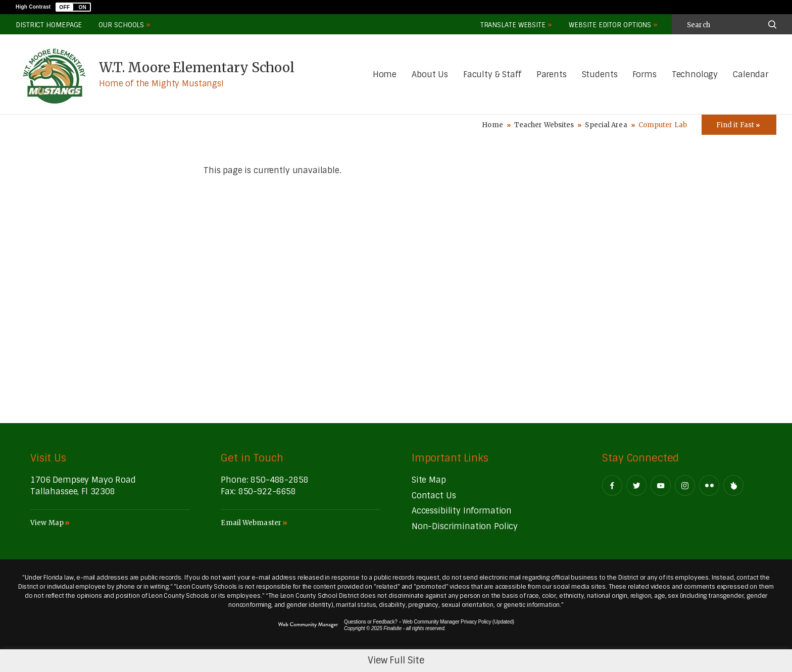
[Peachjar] (733, 485)
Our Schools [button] (121, 25)
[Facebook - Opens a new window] (612, 485)
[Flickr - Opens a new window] (709, 485)
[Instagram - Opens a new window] (685, 485)
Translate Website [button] (513, 25)
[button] (73, 7)
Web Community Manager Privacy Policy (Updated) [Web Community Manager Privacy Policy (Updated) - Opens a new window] (458, 622)
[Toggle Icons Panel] (739, 125)
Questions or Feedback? (371, 622)
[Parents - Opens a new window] (552, 75)
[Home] (385, 75)
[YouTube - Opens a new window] (661, 485)
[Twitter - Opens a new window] (636, 485)
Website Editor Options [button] (610, 25)
